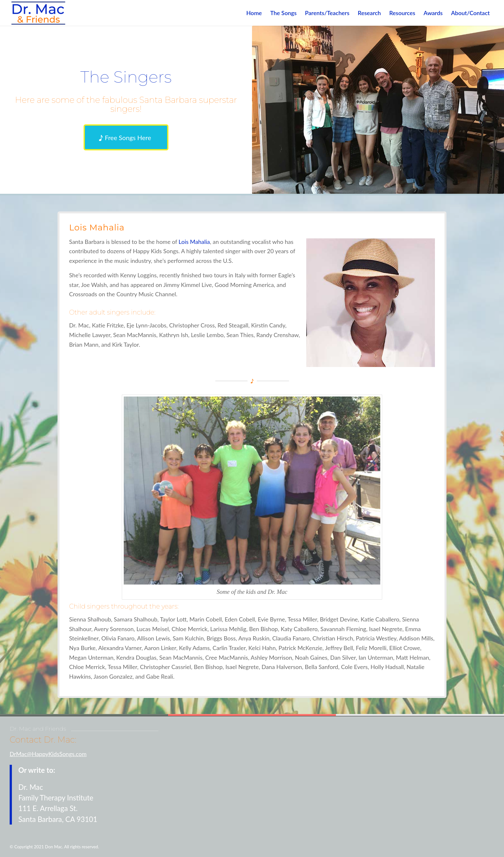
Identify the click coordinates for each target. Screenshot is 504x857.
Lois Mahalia (194, 242)
